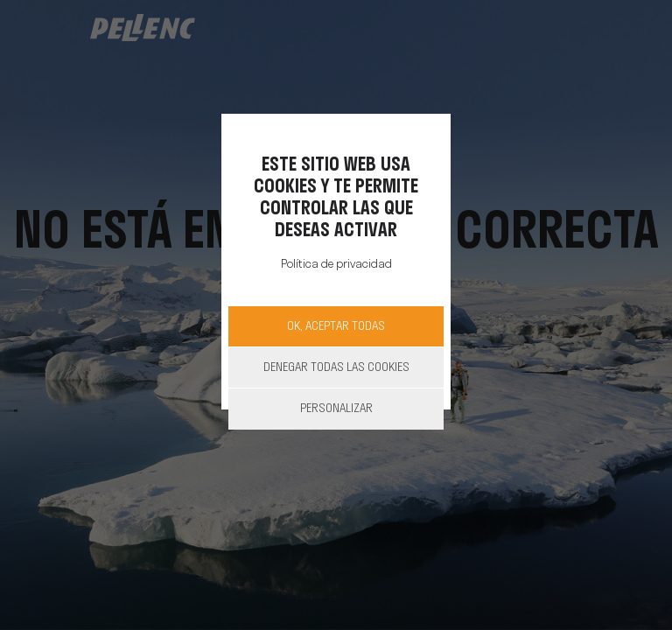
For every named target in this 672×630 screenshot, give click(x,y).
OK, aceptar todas (336, 327)
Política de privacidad (336, 265)
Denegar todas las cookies (336, 368)
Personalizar (336, 409)
